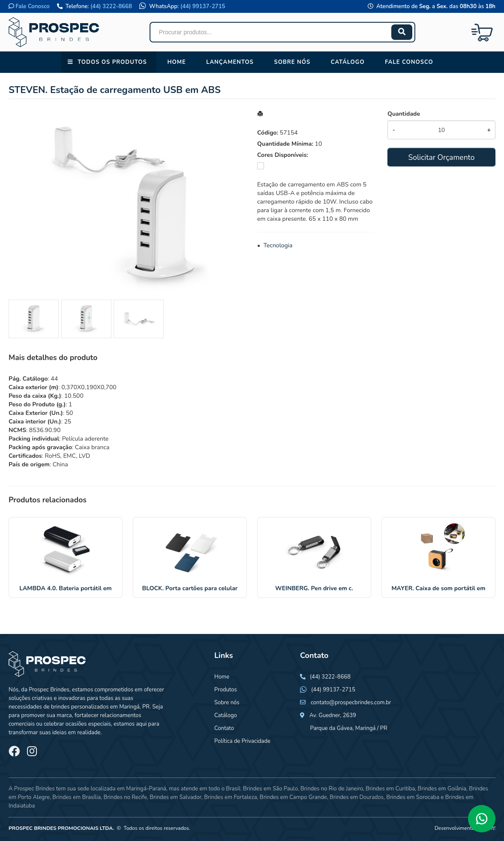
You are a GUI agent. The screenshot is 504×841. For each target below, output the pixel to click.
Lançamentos (230, 62)
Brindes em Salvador (175, 797)
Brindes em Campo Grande (293, 797)
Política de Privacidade (242, 741)
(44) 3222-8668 (111, 6)
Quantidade (404, 114)
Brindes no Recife (125, 797)
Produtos (226, 690)
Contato (224, 728)
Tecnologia (278, 245)
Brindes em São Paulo (270, 789)
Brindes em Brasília (76, 797)
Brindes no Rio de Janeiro (332, 789)
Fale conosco (409, 62)
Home (176, 62)
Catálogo (348, 62)
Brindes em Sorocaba (413, 797)
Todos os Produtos (112, 62)
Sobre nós (292, 62)
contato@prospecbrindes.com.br (351, 703)
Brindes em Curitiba (390, 789)
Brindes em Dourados (357, 797)
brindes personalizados (79, 707)
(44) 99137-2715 (203, 6)
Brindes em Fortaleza (230, 797)
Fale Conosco (32, 6)
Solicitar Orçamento (441, 157)
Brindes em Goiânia (442, 789)
